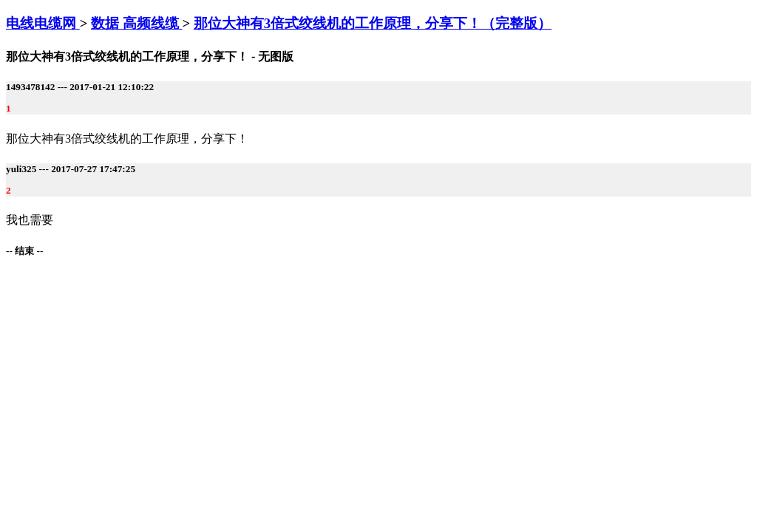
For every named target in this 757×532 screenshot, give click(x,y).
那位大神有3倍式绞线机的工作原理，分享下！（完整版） (373, 23)
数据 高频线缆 (136, 23)
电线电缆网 (43, 23)
